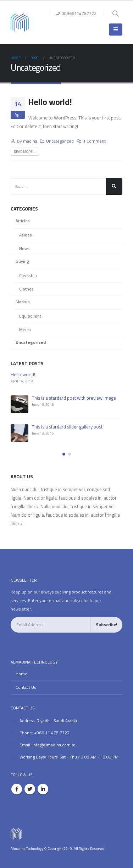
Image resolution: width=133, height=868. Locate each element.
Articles (23, 221)
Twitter (30, 789)
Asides (26, 235)
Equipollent (30, 316)
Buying (22, 261)
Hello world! (50, 102)
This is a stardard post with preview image (74, 398)
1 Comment (94, 141)
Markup (23, 302)
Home (21, 674)
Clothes (26, 289)
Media (25, 329)
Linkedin (43, 789)
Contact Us (26, 687)
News (24, 248)
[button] (64, 454)
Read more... (25, 152)
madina (30, 141)
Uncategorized (60, 141)
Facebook (17, 789)
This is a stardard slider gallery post (67, 427)
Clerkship (28, 275)
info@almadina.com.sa (54, 745)
